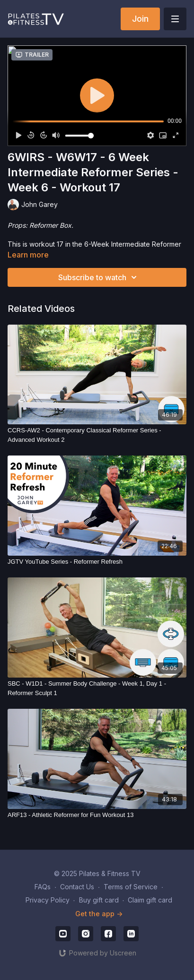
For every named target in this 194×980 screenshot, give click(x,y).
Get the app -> (99, 914)
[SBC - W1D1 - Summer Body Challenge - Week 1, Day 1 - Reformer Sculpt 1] (97, 688)
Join (140, 19)
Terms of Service (131, 887)
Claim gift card (150, 900)
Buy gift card (99, 900)
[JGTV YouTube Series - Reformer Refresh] (97, 562)
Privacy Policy (48, 900)
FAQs (43, 887)
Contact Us (77, 887)
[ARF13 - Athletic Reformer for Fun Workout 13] (97, 815)
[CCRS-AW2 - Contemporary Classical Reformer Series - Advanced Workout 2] (97, 435)
